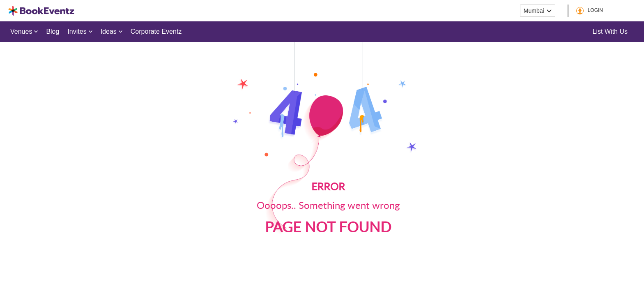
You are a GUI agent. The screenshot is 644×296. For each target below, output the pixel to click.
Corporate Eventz (156, 31)
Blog (53, 31)
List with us (610, 31)
